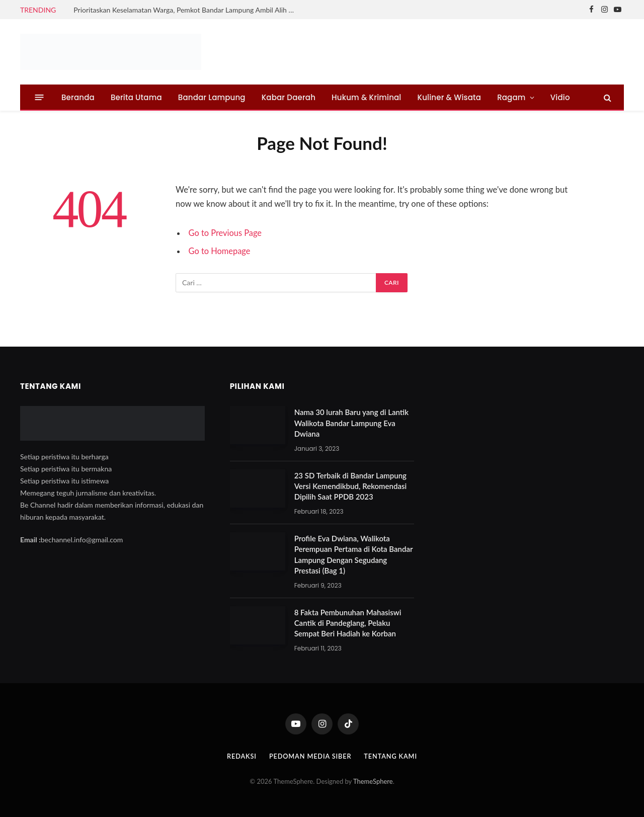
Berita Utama (136, 97)
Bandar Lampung (212, 97)
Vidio (560, 97)
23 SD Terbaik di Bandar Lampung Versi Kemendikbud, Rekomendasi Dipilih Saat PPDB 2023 (351, 486)
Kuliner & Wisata (450, 97)
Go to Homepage (220, 251)
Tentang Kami (392, 756)
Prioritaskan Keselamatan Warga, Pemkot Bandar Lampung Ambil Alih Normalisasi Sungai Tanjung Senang (187, 10)
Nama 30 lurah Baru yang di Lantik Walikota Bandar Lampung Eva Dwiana (351, 423)
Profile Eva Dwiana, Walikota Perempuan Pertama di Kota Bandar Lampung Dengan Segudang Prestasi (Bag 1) (354, 554)
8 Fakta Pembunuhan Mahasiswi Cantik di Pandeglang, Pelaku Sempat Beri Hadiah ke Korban (348, 623)
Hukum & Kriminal (366, 97)
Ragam (511, 97)
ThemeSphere (373, 781)
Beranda (78, 97)
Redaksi (240, 756)
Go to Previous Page (226, 233)
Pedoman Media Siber (310, 756)
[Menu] (39, 97)
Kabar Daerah (289, 97)
